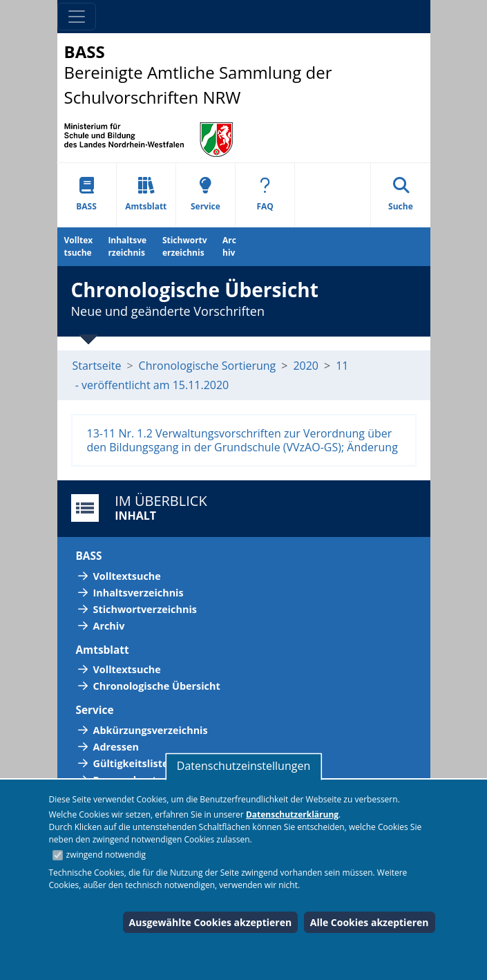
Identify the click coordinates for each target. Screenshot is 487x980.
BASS (86, 195)
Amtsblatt (146, 195)
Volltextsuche (79, 246)
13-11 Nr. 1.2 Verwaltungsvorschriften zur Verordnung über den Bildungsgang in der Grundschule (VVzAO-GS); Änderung (242, 440)
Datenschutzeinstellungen (243, 766)
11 (342, 366)
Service (206, 195)
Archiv (229, 246)
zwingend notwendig (106, 855)
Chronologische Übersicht (157, 686)
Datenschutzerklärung (292, 814)
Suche (401, 195)
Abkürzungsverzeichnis (151, 730)
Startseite (97, 366)
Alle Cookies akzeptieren (370, 922)
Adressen (116, 747)
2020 (306, 366)
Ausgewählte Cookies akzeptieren (211, 922)
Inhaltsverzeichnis (127, 246)
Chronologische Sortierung (208, 366)
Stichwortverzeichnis (185, 246)
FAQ (265, 195)
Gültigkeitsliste (131, 763)
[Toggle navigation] (77, 17)
